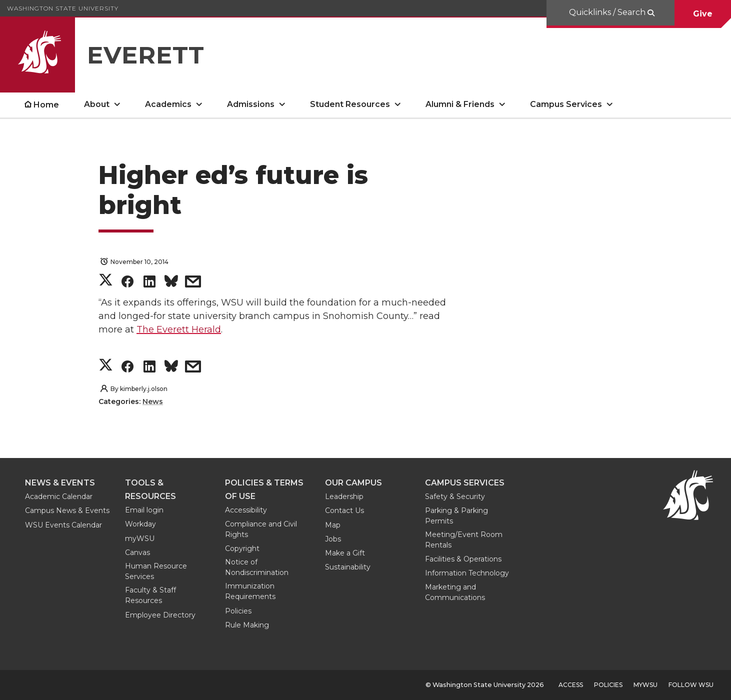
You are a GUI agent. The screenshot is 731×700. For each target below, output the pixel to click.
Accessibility (246, 510)
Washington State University (63, 8)
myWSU (140, 538)
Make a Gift (345, 553)
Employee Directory (160, 615)
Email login (144, 510)
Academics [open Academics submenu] (168, 104)
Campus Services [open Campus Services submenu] (566, 104)
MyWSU (645, 685)
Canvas (137, 552)
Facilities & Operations (463, 559)
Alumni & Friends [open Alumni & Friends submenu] (460, 104)
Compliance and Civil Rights (261, 529)
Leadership (344, 496)
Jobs (333, 539)
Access (571, 685)
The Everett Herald (179, 329)
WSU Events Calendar (63, 525)
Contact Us (344, 510)
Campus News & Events (67, 510)
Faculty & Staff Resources (150, 595)
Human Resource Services (156, 571)
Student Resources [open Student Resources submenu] (350, 104)
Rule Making (247, 625)
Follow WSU (691, 685)
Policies (238, 611)
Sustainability (348, 567)
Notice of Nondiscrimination (257, 567)
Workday (140, 524)
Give (703, 14)
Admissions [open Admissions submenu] (251, 104)
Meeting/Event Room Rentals (464, 540)
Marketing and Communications (455, 592)
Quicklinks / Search (608, 12)
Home (46, 105)
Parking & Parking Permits (456, 516)
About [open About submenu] (97, 104)
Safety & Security (455, 496)
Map (333, 525)
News (153, 401)
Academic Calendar (59, 496)
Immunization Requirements (250, 591)
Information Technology (467, 573)
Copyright (242, 548)
